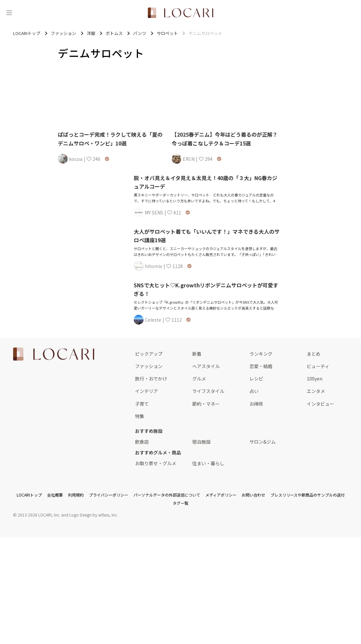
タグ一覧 (180, 503)
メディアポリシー (221, 495)
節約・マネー (206, 404)
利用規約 (76, 495)
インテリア (146, 391)
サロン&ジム (263, 442)
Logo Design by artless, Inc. (94, 515)
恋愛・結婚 (261, 366)
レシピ (256, 379)
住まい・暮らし (208, 463)
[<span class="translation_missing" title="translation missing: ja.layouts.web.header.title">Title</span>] (180, 13)
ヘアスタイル (206, 366)
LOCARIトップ (29, 495)
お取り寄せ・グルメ (156, 463)
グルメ (199, 379)
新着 (197, 354)
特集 (140, 416)
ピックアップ (149, 354)
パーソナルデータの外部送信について (167, 495)
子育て (142, 404)
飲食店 (142, 442)
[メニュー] (9, 13)
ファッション (149, 366)
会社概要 (55, 495)
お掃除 (256, 404)
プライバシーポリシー (109, 495)
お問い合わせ (253, 495)
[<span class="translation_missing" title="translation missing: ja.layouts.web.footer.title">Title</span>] (54, 354)
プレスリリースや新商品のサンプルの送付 (308, 495)
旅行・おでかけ (151, 379)
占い (254, 391)
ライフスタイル (208, 391)
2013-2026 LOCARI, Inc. (39, 515)
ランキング (261, 354)
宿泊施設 (201, 442)
